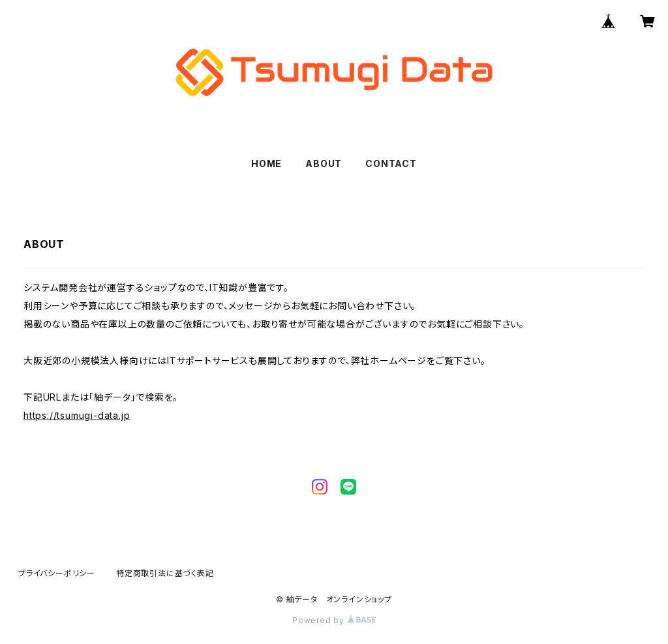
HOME (266, 163)
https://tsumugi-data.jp (77, 415)
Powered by (334, 620)
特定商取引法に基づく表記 (165, 573)
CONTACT (391, 163)
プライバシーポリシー (57, 573)
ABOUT (324, 163)
